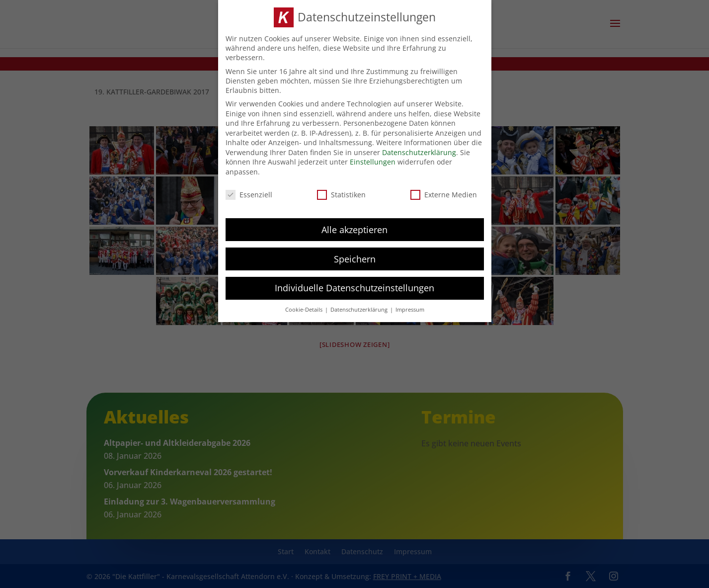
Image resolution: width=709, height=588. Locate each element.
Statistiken (341, 195)
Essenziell (249, 195)
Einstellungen (373, 162)
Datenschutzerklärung (419, 152)
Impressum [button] (410, 310)
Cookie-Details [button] (305, 310)
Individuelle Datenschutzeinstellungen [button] (354, 288)
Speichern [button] (355, 258)
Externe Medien (444, 195)
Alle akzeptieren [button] (354, 229)
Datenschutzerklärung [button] (360, 310)
